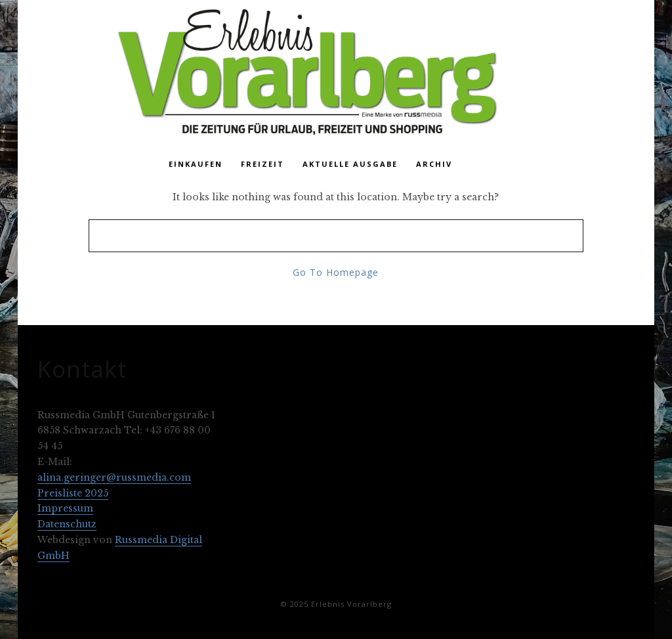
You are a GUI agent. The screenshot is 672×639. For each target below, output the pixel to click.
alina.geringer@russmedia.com (114, 477)
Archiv (434, 164)
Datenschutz (67, 524)
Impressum (65, 508)
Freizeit (262, 164)
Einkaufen (196, 164)
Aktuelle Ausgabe (350, 164)
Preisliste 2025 (73, 493)
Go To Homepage (336, 272)
